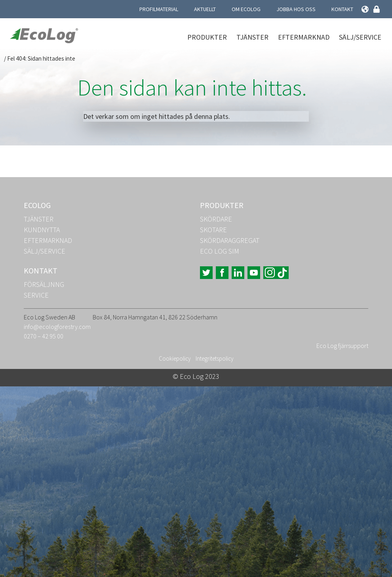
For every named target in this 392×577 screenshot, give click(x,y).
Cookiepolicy (175, 358)
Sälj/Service (360, 37)
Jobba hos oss (296, 9)
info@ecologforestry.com (57, 327)
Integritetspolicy (215, 358)
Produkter (207, 37)
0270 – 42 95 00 (44, 336)
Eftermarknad (304, 37)
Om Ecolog (246, 9)
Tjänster (252, 37)
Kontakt (342, 9)
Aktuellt (205, 9)
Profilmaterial (159, 9)
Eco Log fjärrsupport (342, 346)
